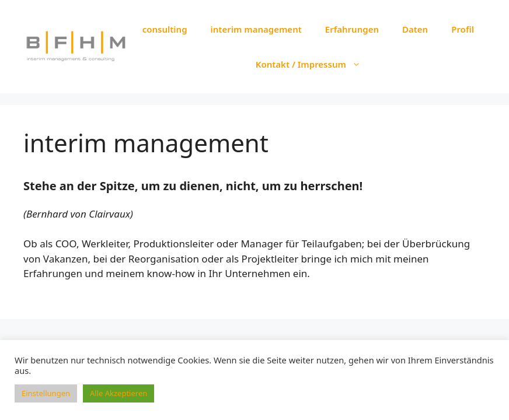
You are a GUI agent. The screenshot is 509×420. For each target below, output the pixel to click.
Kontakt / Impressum (314, 64)
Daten (415, 29)
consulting (165, 29)
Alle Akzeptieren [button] (118, 393)
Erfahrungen (352, 29)
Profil (463, 29)
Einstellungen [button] (46, 393)
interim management (256, 29)
